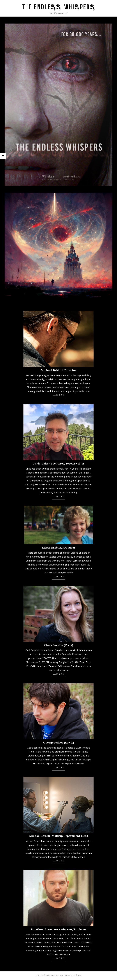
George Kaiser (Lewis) (59, 742)
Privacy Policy (41, 975)
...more (59, 395)
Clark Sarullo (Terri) (59, 645)
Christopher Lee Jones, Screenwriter (58, 463)
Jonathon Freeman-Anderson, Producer (58, 929)
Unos (61, 975)
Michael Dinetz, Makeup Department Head (59, 836)
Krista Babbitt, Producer (59, 548)
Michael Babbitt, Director (59, 370)
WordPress (77, 975)
